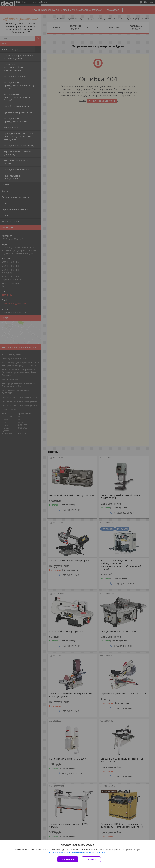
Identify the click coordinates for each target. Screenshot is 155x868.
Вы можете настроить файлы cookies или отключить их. (76, 852)
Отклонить (91, 859)
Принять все (68, 859)
